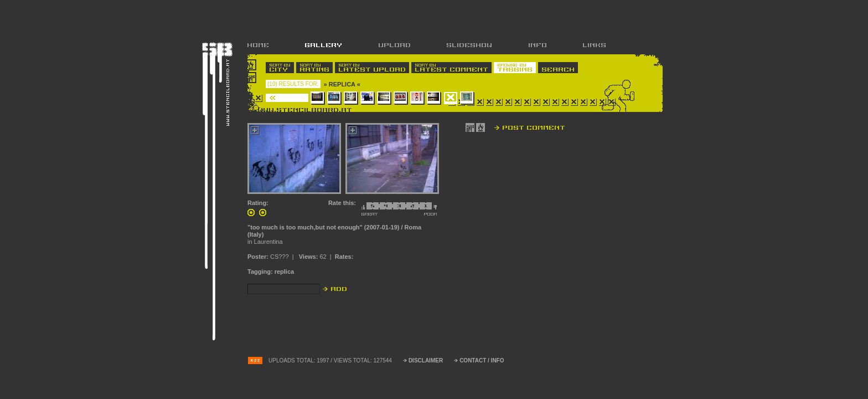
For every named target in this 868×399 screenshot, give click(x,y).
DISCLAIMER (426, 360)
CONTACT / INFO (482, 360)
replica (284, 272)
